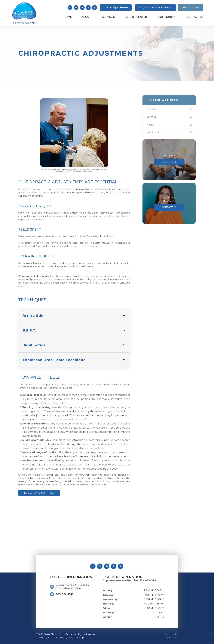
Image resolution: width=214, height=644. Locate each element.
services (152, 117)
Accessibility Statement (49, 638)
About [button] (87, 17)
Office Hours (190, 7)
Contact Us (195, 17)
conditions (153, 133)
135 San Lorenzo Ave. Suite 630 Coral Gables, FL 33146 (74, 587)
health (151, 125)
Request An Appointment (39, 493)
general (151, 109)
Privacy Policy (72, 638)
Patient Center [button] (137, 17)
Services (109, 17)
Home (68, 17)
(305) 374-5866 (116, 7)
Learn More (169, 163)
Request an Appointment (155, 7)
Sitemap (86, 638)
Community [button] (168, 17)
